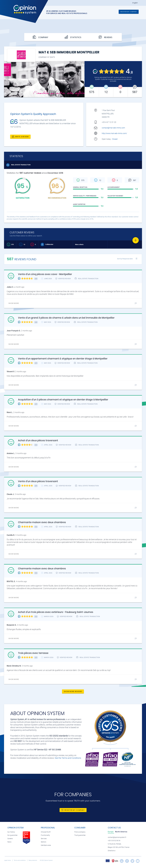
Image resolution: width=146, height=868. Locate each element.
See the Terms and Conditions (68, 758)
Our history (11, 832)
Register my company (129, 12)
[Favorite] (136, 240)
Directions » (112, 851)
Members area (46, 845)
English (135, 3)
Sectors (43, 842)
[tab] (111, 832)
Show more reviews (73, 691)
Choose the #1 (46, 832)
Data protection (33, 860)
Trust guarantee (80, 835)
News (9, 842)
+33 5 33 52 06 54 (114, 841)
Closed (115, 139)
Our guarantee (12, 835)
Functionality (45, 835)
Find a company (80, 832)
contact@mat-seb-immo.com (113, 128)
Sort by (125, 259)
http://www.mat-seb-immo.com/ (114, 133)
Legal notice (8, 860)
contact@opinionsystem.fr (117, 837)
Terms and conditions (20, 860)
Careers (10, 839)
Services (44, 839)
